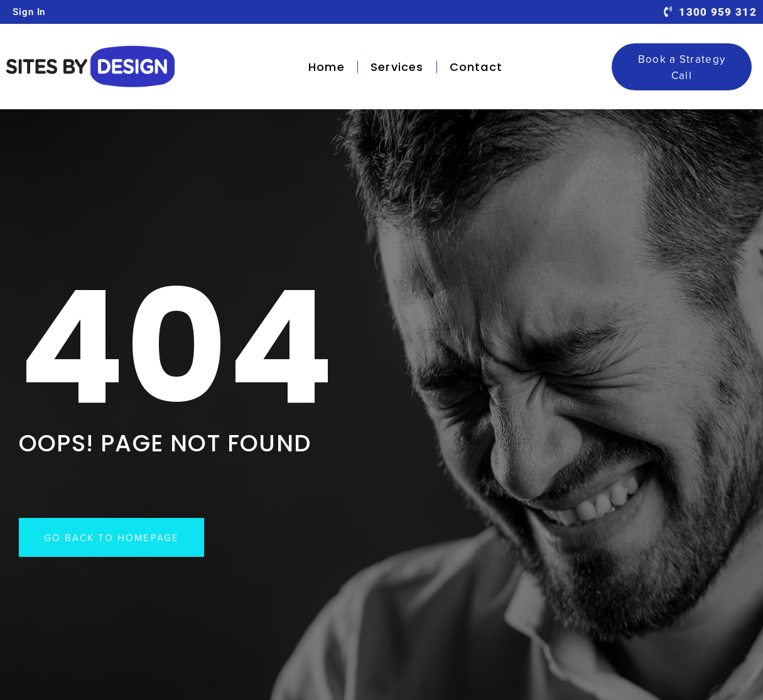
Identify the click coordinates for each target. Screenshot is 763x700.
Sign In (29, 12)
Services (397, 67)
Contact (476, 67)
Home (327, 67)
